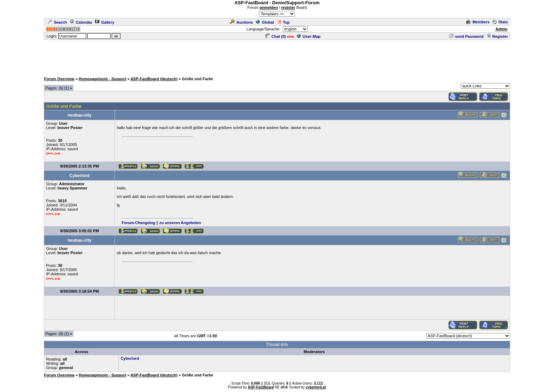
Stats (500, 22)
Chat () (276, 36)
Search (57, 22)
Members (478, 22)
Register (497, 36)
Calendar (81, 22)
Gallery (105, 22)
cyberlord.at (316, 387)
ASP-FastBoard (261, 387)
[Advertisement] (277, 57)
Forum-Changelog (138, 223)
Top (283, 22)
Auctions (241, 22)
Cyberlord (130, 358)
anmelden (269, 7)
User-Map (309, 36)
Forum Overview (59, 79)
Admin (501, 29)
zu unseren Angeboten (180, 223)
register (288, 7)
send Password (466, 36)
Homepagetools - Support (102, 79)
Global (265, 22)
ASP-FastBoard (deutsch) (154, 79)
